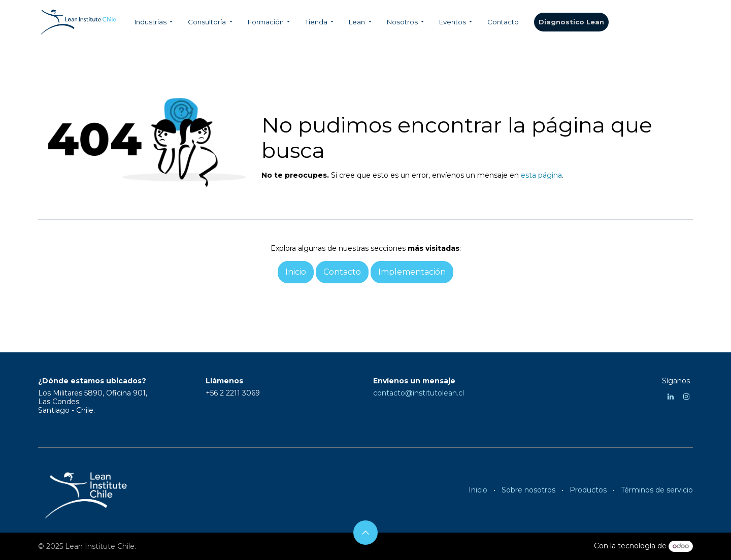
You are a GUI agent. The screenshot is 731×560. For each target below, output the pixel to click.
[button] (365, 533)
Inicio (478, 490)
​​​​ (571, 22)
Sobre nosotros (528, 490)
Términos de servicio (657, 490)
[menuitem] (154, 22)
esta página (541, 175)
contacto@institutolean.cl (419, 393)
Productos (588, 490)
